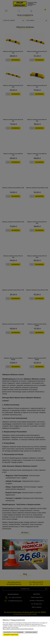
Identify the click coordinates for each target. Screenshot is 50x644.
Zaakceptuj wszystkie (11, 635)
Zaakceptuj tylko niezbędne (14, 632)
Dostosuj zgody (31, 632)
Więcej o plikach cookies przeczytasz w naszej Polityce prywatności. (18, 629)
